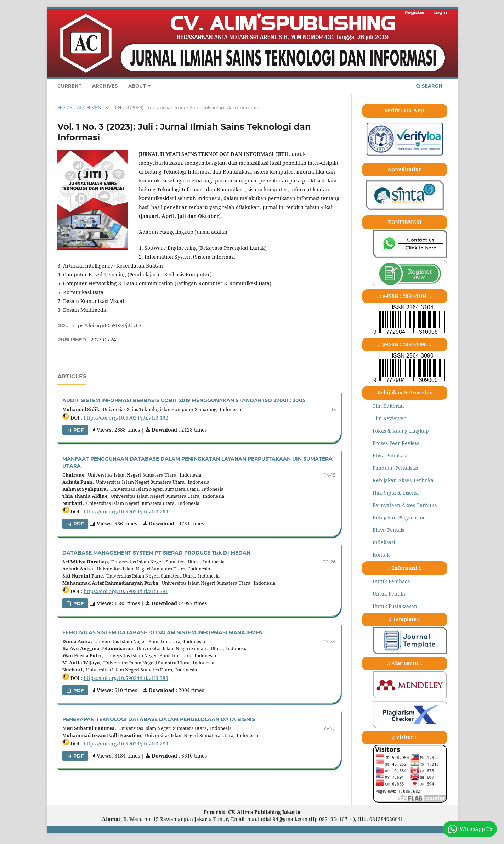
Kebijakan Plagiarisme (399, 517)
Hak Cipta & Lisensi (396, 493)
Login (440, 12)
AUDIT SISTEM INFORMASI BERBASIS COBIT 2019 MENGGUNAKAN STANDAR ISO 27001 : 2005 (184, 400)
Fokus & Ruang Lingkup (401, 431)
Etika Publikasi (390, 455)
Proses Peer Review (396, 443)
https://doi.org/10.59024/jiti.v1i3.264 (126, 511)
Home (65, 107)
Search (429, 86)
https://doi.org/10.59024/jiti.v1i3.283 (126, 678)
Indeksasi (384, 542)
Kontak (381, 555)
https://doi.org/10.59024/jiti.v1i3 (106, 325)
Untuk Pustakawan (395, 606)
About (138, 86)
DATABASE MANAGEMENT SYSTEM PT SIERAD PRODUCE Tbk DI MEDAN (156, 553)
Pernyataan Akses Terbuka (405, 505)
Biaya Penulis (388, 530)
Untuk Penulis (389, 594)
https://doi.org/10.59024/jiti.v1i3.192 (126, 418)
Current (69, 86)
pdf (78, 430)
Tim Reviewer (389, 418)
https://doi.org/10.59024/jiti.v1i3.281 (126, 591)
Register (415, 12)
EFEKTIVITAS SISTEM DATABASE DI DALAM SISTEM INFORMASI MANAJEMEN (163, 632)
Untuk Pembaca (391, 581)
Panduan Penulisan (395, 468)
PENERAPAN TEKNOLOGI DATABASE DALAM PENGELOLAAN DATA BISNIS (159, 719)
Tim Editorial (388, 406)
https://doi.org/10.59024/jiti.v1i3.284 (126, 744)
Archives (105, 86)
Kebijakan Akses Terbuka (403, 480)
